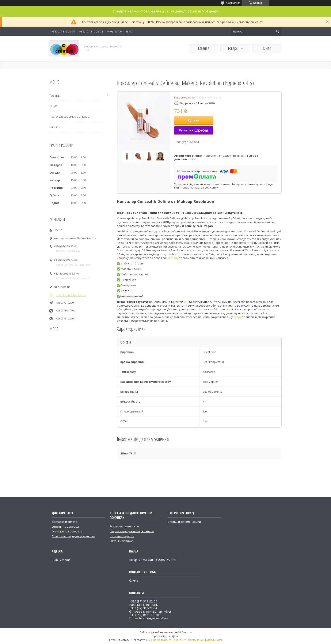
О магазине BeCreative (67, 531)
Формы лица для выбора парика (132, 531)
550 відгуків (233, 3)
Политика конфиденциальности (73, 536)
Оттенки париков (122, 541)
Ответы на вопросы (65, 527)
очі (186, 302)
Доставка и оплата (64, 522)
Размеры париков (122, 536)
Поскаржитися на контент (169, 640)
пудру (237, 317)
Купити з (194, 130)
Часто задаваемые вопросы (69, 117)
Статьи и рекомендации (184, 522)
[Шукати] (277, 31)
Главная (204, 48)
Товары (233, 48)
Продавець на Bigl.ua (165, 636)
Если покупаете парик (125, 526)
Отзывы (55, 127)
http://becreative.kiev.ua (71, 295)
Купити (194, 120)
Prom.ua (187, 632)
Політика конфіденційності (205, 640)
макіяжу (173, 258)
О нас (267, 48)
